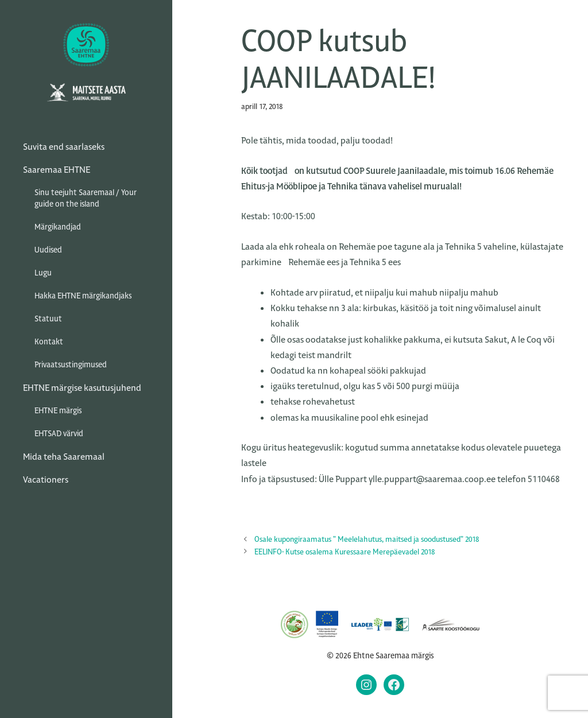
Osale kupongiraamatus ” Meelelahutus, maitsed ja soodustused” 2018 (367, 539)
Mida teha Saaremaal (64, 457)
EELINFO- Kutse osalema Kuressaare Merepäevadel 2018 (345, 552)
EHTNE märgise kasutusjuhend (82, 388)
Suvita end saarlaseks (64, 147)
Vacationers (46, 480)
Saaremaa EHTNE (57, 170)
